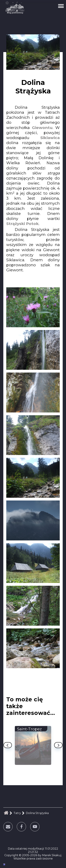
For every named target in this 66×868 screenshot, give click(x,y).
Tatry (17, 813)
